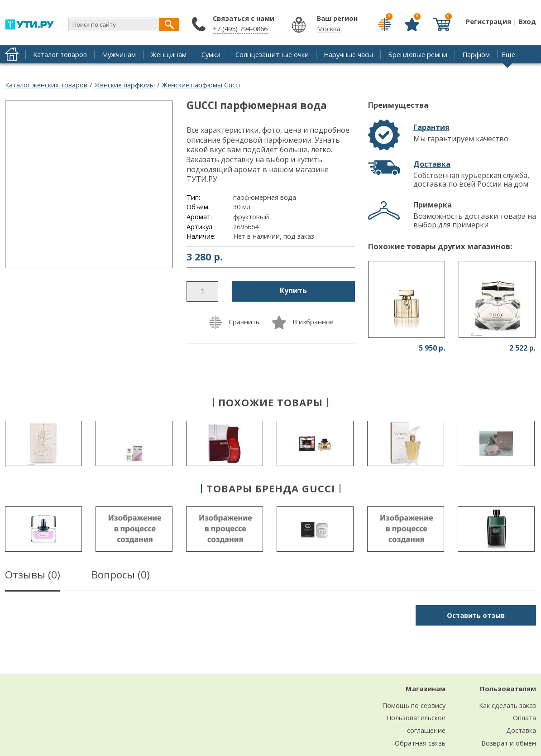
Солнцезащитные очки (272, 54)
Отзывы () (33, 576)
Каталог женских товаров (46, 85)
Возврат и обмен (509, 743)
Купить (293, 290)
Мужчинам (119, 54)
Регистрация (488, 21)
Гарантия (431, 127)
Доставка (432, 164)
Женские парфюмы (124, 85)
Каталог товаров (60, 54)
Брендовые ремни (418, 54)
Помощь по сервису (414, 705)
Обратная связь (420, 743)
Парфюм (476, 54)
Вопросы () (121, 576)
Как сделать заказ (507, 705)
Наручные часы (348, 54)
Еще (508, 54)
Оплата (524, 717)
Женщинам (169, 54)
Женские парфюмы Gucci (201, 85)
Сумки (211, 54)
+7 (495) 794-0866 (240, 29)
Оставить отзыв (476, 615)
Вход (527, 21)
